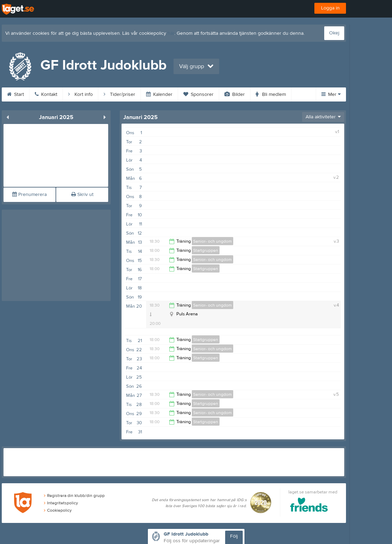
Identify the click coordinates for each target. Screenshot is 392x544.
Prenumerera (30, 195)
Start (15, 94)
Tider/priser (119, 94)
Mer (331, 94)
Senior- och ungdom (213, 241)
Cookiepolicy (58, 510)
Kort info (80, 94)
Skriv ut (82, 195)
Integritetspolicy (61, 503)
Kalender (159, 94)
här (171, 33)
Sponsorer (198, 94)
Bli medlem (271, 94)
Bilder (235, 94)
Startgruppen (206, 250)
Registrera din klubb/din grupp (74, 496)
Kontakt (46, 94)
